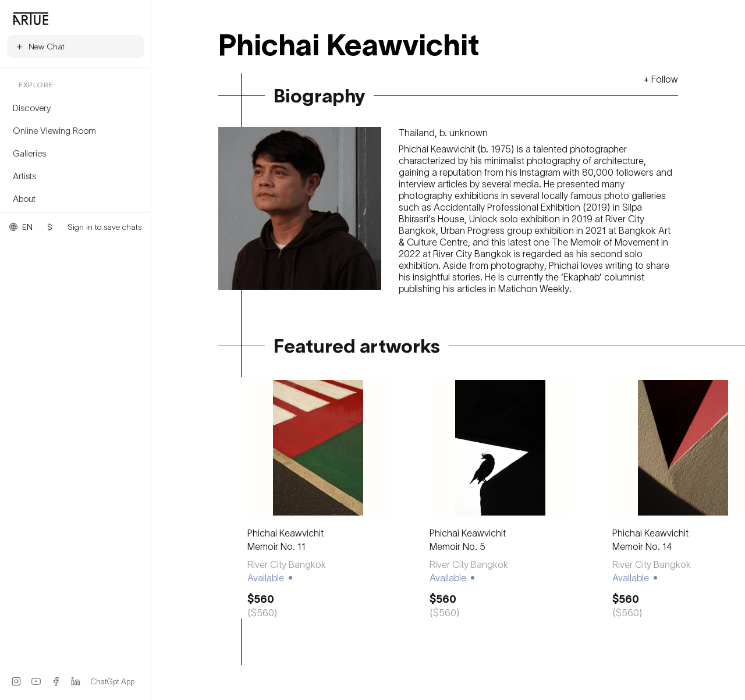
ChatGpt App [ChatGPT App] (113, 681)
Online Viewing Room (54, 130)
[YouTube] (36, 681)
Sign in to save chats (104, 227)
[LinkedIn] (76, 681)
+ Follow (661, 79)
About (24, 198)
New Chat (40, 46)
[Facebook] (56, 681)
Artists (24, 176)
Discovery (32, 108)
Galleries (29, 153)
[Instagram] (16, 681)
